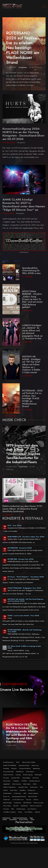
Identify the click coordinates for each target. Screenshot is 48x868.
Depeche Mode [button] (24, 765)
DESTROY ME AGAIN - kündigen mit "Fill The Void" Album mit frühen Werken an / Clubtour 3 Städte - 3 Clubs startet (32, 365)
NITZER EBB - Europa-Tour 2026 (21, 559)
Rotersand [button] (7, 781)
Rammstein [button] (36, 768)
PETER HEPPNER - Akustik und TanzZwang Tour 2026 (24, 631)
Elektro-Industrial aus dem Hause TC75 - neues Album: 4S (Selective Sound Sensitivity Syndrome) (23, 509)
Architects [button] (17, 803)
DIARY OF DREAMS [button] (10, 765)
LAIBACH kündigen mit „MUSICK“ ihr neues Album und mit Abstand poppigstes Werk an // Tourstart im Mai (32, 332)
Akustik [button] (16, 806)
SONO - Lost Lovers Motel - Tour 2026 (23, 616)
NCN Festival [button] (16, 784)
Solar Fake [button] (14, 790)
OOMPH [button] (24, 781)
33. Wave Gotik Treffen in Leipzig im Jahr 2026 (24, 647)
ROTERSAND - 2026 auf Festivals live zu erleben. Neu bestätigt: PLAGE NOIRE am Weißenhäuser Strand (23, 48)
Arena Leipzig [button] (28, 775)
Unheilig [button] (6, 768)
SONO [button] (5, 790)
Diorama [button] (6, 778)
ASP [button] (25, 793)
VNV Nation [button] (30, 772)
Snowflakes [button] (29, 812)
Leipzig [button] (18, 775)
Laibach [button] (37, 812)
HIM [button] (41, 787)
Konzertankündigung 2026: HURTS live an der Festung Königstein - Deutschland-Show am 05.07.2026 (23, 134)
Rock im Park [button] (33, 796)
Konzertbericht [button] (8, 772)
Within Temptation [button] (9, 787)
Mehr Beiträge (10, 416)
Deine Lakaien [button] (33, 793)
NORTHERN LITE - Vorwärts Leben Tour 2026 (26, 537)
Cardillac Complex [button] (9, 812)
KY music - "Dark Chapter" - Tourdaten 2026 (26, 577)
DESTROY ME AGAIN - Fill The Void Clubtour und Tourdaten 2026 (26, 600)
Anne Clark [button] (7, 806)
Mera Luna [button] (35, 765)
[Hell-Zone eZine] (13, 6)
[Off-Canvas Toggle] (44, 6)
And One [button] (36, 778)
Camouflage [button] (26, 778)
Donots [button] (29, 800)
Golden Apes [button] (21, 809)
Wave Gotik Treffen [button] (29, 762)
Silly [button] (13, 809)
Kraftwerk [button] (7, 800)
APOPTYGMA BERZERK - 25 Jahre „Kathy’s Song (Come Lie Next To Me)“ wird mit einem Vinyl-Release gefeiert (32, 299)
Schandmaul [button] (7, 793)
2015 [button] (35, 784)
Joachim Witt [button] (15, 778)
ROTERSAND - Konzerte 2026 (20, 548)
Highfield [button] (6, 784)
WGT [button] (18, 762)
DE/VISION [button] (27, 803)
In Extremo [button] (17, 793)
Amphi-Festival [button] (8, 775)
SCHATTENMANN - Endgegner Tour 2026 (24, 588)
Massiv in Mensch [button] (36, 806)
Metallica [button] (23, 790)
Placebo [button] (14, 768)
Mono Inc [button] (7, 796)
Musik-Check (23, 467)
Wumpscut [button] (31, 790)
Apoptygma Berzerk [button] (19, 796)
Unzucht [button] (6, 809)
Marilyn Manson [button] (35, 781)
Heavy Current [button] (38, 803)
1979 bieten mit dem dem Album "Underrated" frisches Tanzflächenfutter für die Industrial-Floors (23, 454)
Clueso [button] (36, 800)
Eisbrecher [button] (34, 787)
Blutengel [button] (38, 775)
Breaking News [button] (8, 762)
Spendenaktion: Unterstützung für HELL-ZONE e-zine (31, 271)
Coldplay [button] (16, 781)
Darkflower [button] (20, 772)
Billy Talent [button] (27, 784)
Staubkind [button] (24, 806)
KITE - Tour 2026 (14, 525)
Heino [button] (20, 812)
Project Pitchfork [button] (25, 768)
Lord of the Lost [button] (18, 800)
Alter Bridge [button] (7, 803)
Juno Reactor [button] (32, 809)
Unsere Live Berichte (16, 690)
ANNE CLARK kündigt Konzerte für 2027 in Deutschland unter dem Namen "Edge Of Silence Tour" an (24, 205)
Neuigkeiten (23, 67)
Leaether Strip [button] (23, 787)
